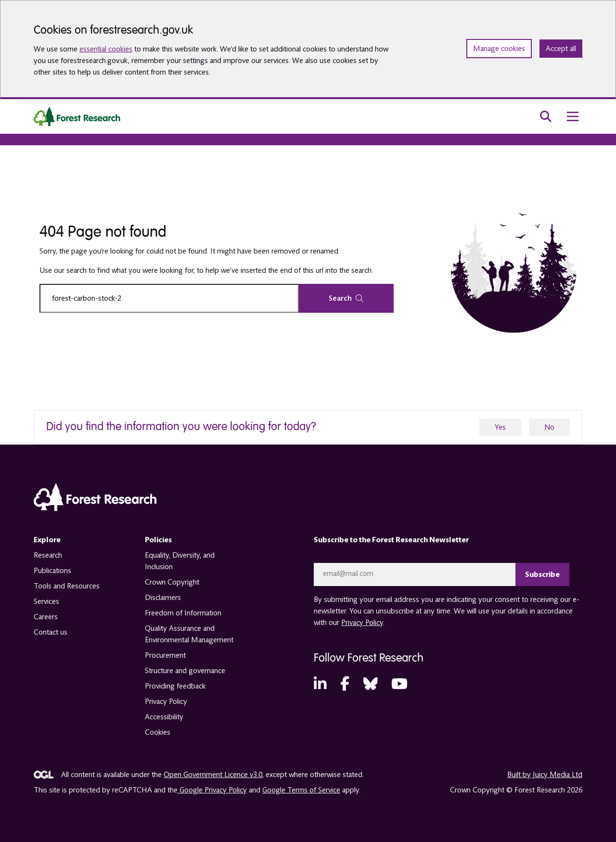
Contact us (51, 632)
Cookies (158, 732)
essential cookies (106, 49)
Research (48, 555)
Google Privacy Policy (212, 790)
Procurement (165, 655)
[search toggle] (546, 116)
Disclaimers (163, 598)
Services (46, 601)
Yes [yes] (500, 427)
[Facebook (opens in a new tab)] (345, 684)
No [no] (549, 427)
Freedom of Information (183, 613)
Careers (46, 617)
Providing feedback (175, 686)
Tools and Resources (67, 586)
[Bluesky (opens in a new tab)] (371, 684)
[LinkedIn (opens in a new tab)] (320, 684)
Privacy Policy (166, 702)
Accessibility (164, 717)
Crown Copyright (172, 582)
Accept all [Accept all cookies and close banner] (561, 49)
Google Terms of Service (301, 790)
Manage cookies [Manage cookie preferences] (499, 49)
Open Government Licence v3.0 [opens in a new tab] (213, 775)
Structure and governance (185, 671)
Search (346, 298)
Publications (52, 571)
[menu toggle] (573, 116)
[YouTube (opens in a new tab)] (399, 684)
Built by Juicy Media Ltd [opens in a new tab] (545, 775)
